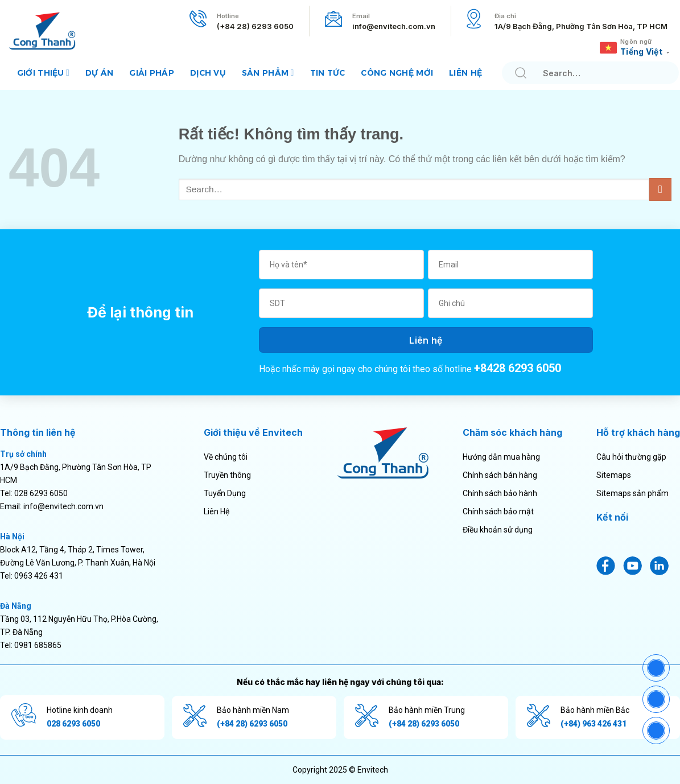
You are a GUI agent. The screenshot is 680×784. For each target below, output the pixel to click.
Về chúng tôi (226, 457)
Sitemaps (614, 475)
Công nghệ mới (397, 73)
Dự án (99, 73)
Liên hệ (465, 73)
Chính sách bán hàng (500, 475)
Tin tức (328, 73)
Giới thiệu (43, 73)
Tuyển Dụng (225, 493)
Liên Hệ (217, 511)
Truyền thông (227, 475)
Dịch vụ (208, 73)
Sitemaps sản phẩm (632, 493)
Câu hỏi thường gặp (631, 457)
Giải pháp (152, 73)
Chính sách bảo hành (500, 493)
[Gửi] (520, 73)
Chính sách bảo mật (498, 511)
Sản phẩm (268, 73)
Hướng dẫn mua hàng (501, 457)
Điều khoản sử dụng (498, 530)
